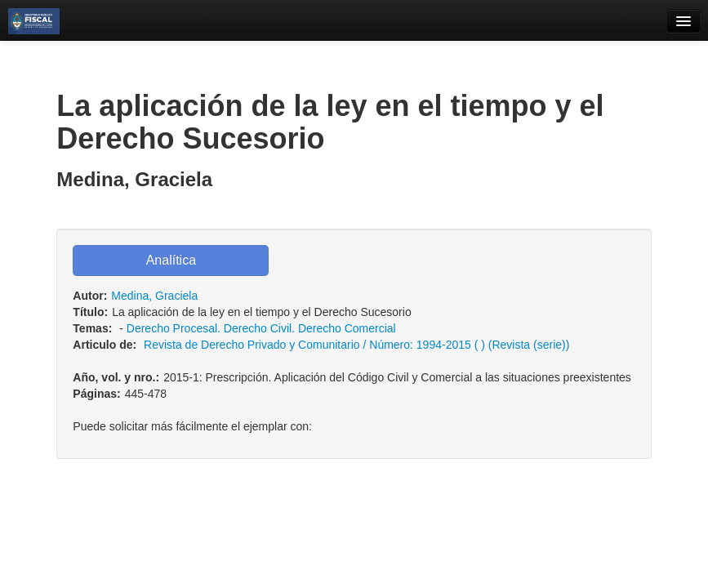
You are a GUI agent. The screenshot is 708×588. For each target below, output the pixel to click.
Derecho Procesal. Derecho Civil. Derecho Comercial (261, 328)
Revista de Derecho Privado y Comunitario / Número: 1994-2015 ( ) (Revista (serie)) (356, 345)
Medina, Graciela (154, 296)
